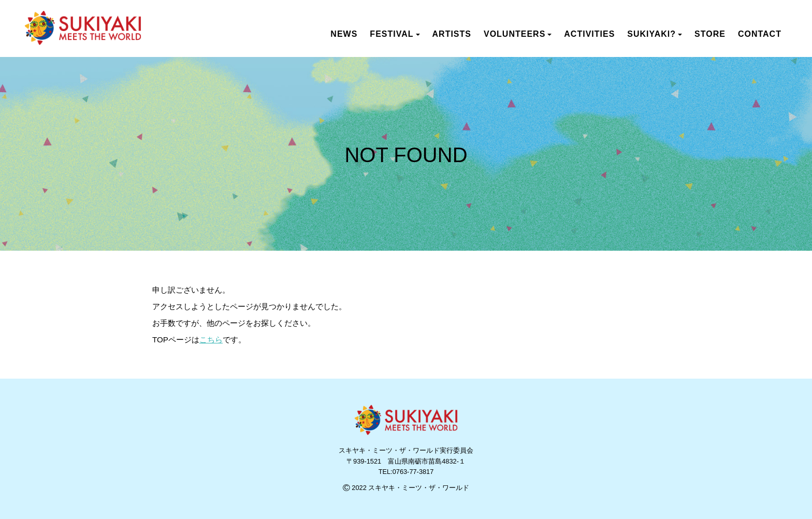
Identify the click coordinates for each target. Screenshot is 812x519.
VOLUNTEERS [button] (518, 34)
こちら (211, 340)
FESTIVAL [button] (395, 34)
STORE (710, 34)
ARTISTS (452, 34)
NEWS (344, 34)
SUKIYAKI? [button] (655, 34)
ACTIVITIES (589, 34)
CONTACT (760, 34)
